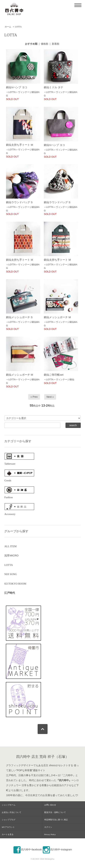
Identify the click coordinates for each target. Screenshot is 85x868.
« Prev (34, 397)
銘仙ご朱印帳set (54, 375)
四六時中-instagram (57, 849)
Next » (50, 397)
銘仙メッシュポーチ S (19, 317)
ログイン (48, 827)
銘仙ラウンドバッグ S (19, 202)
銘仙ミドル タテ (54, 87)
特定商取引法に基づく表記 (56, 820)
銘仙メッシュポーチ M (57, 317)
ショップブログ (9, 820)
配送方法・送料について (55, 812)
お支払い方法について (12, 812)
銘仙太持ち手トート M (20, 145)
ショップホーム (9, 805)
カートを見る (8, 834)
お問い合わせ (50, 805)
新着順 (56, 44)
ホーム (8, 27)
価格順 (45, 44)
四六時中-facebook (27, 849)
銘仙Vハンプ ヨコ (17, 87)
